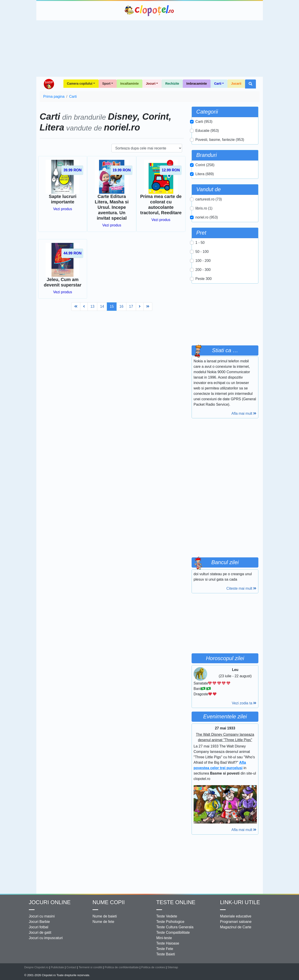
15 (112, 306)
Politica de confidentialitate (122, 967)
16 (121, 306)
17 (131, 306)
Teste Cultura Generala (175, 927)
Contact (71, 967)
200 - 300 (203, 270)
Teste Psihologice (170, 922)
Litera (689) (205, 174)
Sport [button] (106, 84)
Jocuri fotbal (39, 927)
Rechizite (172, 84)
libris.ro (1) (204, 208)
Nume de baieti (105, 916)
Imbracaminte (197, 84)
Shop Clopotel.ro (49, 84)
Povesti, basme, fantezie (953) (220, 140)
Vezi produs (63, 209)
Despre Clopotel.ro (36, 967)
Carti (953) (204, 122)
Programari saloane (236, 922)
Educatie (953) (207, 131)
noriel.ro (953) (207, 217)
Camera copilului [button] (80, 84)
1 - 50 (200, 243)
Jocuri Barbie (39, 922)
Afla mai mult (244, 413)
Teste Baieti (166, 954)
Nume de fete (103, 922)
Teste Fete (165, 949)
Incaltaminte (130, 84)
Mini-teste (164, 938)
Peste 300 (204, 279)
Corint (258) (205, 165)
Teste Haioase (168, 943)
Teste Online (176, 902)
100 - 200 (203, 261)
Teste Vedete (167, 916)
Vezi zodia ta (244, 703)
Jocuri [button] (151, 84)
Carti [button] (218, 84)
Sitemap (173, 967)
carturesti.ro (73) (209, 199)
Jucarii (236, 84)
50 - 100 (202, 252)
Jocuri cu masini (42, 916)
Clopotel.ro (150, 11)
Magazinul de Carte (236, 927)
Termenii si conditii (90, 967)
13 (93, 306)
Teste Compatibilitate (173, 932)
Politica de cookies (153, 967)
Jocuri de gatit (40, 932)
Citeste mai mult (241, 588)
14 (102, 306)
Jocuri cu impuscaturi (46, 938)
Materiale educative (236, 916)
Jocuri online (50, 902)
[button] (250, 84)
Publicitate (57, 967)
